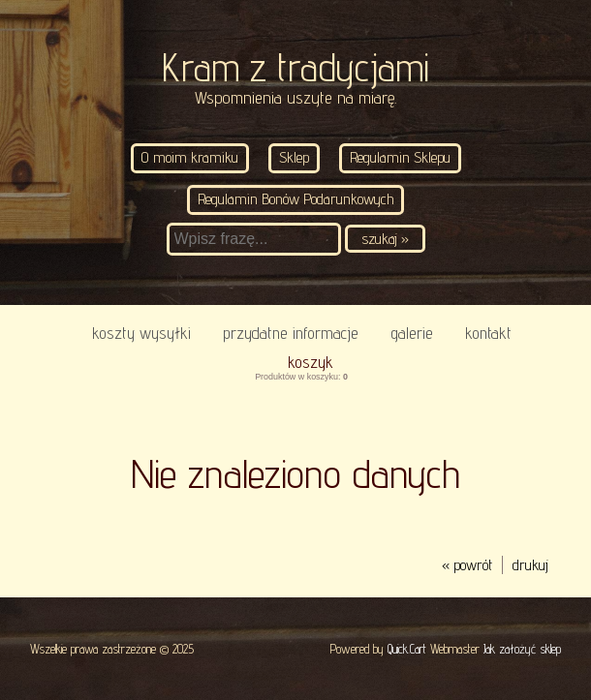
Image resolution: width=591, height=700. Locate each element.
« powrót (467, 565)
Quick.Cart (407, 649)
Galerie (412, 333)
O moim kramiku (190, 157)
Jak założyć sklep (522, 649)
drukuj (530, 565)
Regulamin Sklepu (400, 157)
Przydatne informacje (291, 333)
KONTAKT (488, 333)
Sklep (294, 157)
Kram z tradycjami (295, 67)
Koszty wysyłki (141, 333)
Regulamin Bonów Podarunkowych (295, 199)
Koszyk (311, 362)
